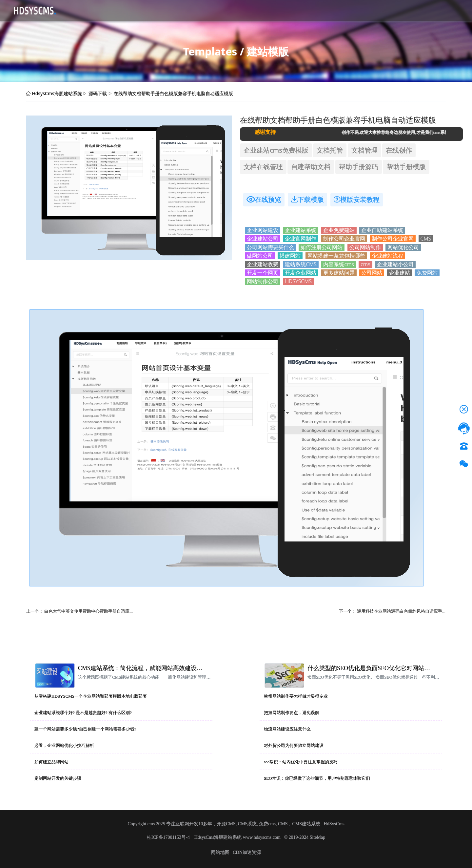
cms (365, 264)
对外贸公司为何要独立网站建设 (294, 745)
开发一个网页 (263, 273)
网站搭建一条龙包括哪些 (336, 256)
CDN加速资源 (247, 852)
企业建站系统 (301, 230)
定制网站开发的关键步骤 (58, 778)
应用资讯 (150, 10)
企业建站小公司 (395, 264)
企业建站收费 (263, 264)
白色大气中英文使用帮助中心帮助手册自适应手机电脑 (95, 611)
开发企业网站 (301, 273)
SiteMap (317, 837)
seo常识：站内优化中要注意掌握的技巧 (301, 762)
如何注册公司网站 (322, 247)
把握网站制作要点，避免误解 (292, 713)
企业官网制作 (301, 239)
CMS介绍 (124, 10)
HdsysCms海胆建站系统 (57, 93)
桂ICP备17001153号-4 (169, 837)
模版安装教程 (357, 199)
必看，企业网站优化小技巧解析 (64, 745)
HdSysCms (334, 824)
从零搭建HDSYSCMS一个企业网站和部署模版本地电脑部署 (91, 696)
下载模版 (307, 199)
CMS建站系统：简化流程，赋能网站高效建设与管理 (142, 668)
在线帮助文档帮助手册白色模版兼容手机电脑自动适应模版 (173, 93)
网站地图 (220, 852)
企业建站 (400, 273)
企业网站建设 (263, 230)
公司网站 (372, 273)
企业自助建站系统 (382, 230)
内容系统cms (338, 264)
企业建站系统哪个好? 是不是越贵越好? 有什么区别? (83, 713)
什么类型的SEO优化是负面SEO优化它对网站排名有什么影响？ (371, 668)
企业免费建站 (339, 230)
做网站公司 (260, 256)
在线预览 (264, 199)
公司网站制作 (365, 247)
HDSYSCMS (298, 281)
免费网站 (427, 273)
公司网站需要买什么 (270, 247)
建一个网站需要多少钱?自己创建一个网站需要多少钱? (85, 729)
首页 (76, 10)
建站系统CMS (301, 264)
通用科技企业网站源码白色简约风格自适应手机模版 (406, 611)
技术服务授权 (208, 10)
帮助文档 (176, 10)
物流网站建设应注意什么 (287, 729)
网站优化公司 (403, 247)
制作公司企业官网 (344, 239)
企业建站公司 (263, 239)
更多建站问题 (339, 273)
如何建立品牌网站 (51, 762)
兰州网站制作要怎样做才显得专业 (296, 696)
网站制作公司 (263, 281)
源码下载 (97, 10)
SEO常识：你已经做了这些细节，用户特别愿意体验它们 (317, 778)
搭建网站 (290, 256)
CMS (426, 239)
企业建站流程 (387, 256)
